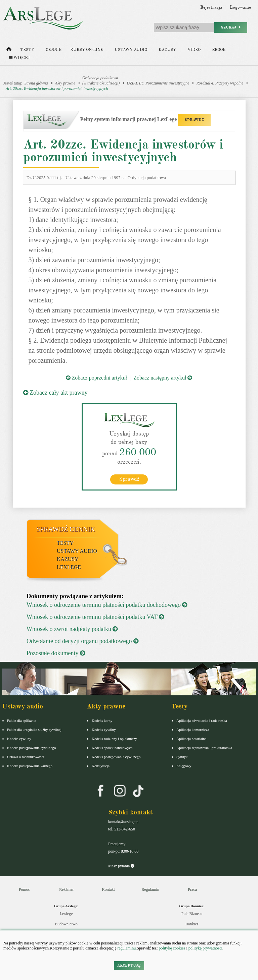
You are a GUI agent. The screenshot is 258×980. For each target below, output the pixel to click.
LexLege (69, 567)
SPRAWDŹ (194, 120)
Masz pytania (121, 866)
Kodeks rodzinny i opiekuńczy (114, 739)
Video (194, 50)
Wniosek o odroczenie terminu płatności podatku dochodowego (107, 605)
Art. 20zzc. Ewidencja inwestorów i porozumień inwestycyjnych (57, 89)
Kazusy (167, 50)
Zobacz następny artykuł (163, 378)
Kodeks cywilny (19, 739)
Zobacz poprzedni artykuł (96, 378)
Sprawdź (129, 479)
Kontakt (108, 889)
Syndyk (182, 757)
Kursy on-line (87, 50)
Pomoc (24, 889)
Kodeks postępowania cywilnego (31, 748)
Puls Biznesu (192, 914)
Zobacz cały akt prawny (55, 393)
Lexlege (66, 914)
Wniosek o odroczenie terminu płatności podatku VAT (95, 617)
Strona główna (36, 83)
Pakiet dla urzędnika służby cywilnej (34, 730)
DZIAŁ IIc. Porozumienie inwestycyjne (158, 83)
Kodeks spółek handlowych (112, 748)
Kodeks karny (102, 720)
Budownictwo (66, 924)
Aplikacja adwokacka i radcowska (202, 720)
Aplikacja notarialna (191, 739)
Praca (192, 889)
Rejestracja (211, 7)
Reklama (66, 889)
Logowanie (240, 7)
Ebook (219, 50)
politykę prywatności (205, 948)
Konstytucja (101, 766)
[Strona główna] (9, 51)
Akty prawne (65, 83)
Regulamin (150, 889)
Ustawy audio (131, 50)
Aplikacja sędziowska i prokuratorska (204, 748)
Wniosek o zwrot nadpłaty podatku (72, 629)
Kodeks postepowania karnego (30, 766)
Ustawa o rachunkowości (26, 757)
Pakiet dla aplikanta (22, 720)
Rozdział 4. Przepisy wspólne (220, 83)
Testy (27, 50)
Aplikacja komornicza (193, 730)
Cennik (54, 50)
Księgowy (184, 766)
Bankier (192, 924)
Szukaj (231, 27)
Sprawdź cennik (66, 529)
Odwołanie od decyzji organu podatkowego (82, 641)
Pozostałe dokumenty (56, 653)
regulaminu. (127, 948)
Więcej (19, 58)
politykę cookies (172, 948)
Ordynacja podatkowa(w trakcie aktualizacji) (101, 80)
